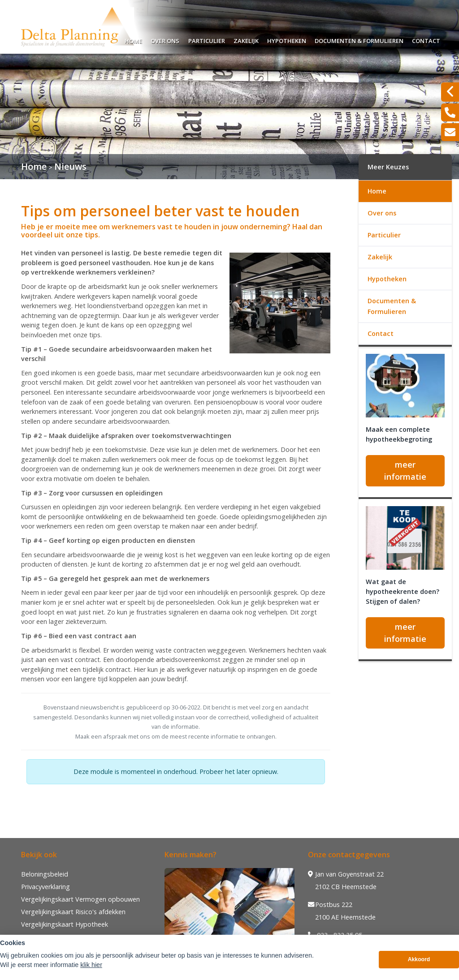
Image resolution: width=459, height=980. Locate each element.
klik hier (91, 971)
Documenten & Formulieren (359, 40)
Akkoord (419, 965)
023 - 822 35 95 (335, 935)
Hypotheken (287, 40)
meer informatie (405, 471)
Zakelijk (246, 40)
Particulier (207, 40)
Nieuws (70, 166)
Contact (426, 40)
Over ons (165, 40)
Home (133, 40)
